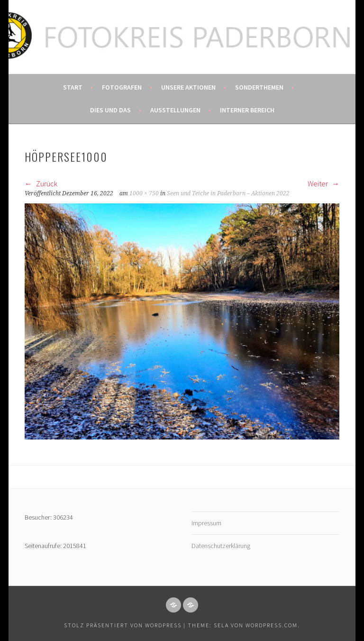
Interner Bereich (247, 110)
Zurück (41, 183)
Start (73, 87)
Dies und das (110, 110)
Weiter (323, 183)
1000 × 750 (144, 193)
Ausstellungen (175, 110)
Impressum (206, 523)
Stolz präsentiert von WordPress (123, 625)
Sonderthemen (259, 87)
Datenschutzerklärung (221, 546)
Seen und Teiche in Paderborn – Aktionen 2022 (228, 193)
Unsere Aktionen (188, 87)
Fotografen (122, 87)
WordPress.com (272, 625)
